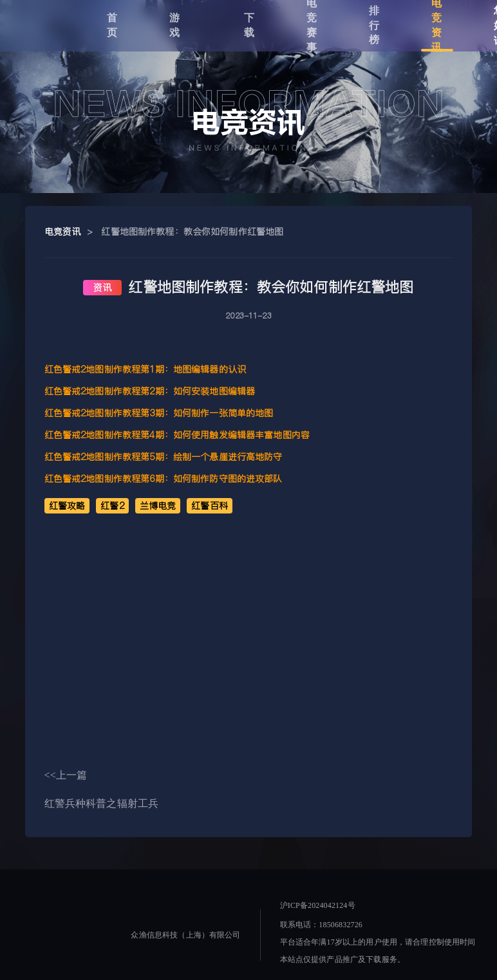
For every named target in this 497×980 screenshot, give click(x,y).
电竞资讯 (437, 26)
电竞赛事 (312, 26)
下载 (249, 25)
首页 (112, 25)
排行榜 (374, 25)
